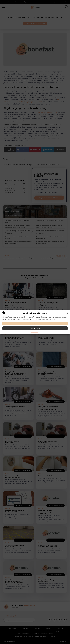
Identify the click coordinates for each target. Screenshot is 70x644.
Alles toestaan (35, 324)
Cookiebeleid (34, 332)
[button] (67, 313)
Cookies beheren (35, 328)
